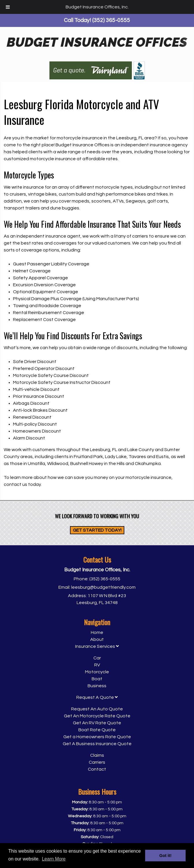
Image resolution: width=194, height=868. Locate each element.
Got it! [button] (165, 856)
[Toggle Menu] (8, 7)
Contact (97, 769)
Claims (97, 755)
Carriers (97, 762)
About (97, 639)
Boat (97, 679)
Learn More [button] (54, 859)
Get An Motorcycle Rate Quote (97, 716)
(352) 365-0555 (105, 579)
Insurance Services (97, 646)
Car (97, 658)
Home (97, 632)
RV (97, 665)
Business (97, 686)
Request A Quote (97, 697)
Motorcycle (97, 672)
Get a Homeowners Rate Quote (97, 737)
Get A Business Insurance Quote (97, 744)
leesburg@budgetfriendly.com (103, 587)
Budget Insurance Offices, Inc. (97, 7)
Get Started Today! (97, 530)
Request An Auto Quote (97, 709)
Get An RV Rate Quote (97, 723)
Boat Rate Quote (97, 730)
